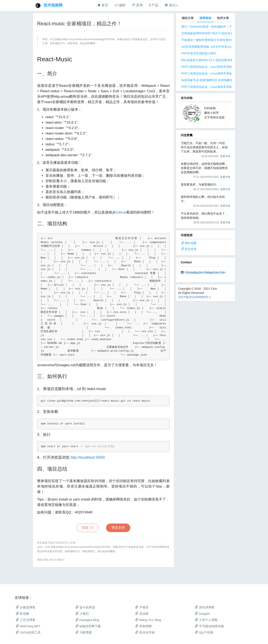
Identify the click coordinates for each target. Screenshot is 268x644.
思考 (137, 5)
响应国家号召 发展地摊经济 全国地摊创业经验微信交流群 (219, 80)
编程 (120, 5)
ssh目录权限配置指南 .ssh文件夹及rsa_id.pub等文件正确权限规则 (224, 47)
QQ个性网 (204, 632)
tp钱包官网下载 (88, 626)
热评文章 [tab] (223, 18)
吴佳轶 (142, 614)
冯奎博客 (84, 632)
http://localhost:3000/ (88, 457)
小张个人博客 (206, 620)
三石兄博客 (26, 620)
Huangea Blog (87, 620)
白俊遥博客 (26, 607)
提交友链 (191, 249)
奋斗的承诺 (85, 607)
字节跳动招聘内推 (209, 626)
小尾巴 (82, 614)
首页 (103, 5)
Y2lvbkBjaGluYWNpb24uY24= (205, 273)
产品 (154, 5)
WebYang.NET (28, 626)
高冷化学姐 (145, 632)
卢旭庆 (142, 607)
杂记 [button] (171, 5)
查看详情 (225, 156)
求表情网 (143, 626)
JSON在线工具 (28, 632)
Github (121, 212)
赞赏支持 (118, 528)
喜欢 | (88, 528)
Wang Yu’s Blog (148, 620)
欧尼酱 (22, 614)
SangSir (203, 614)
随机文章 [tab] (188, 18)
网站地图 (191, 243)
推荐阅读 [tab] (205, 18)
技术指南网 (53, 5)
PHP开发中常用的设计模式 (199, 53)
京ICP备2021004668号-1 (194, 297)
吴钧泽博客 (205, 607)
